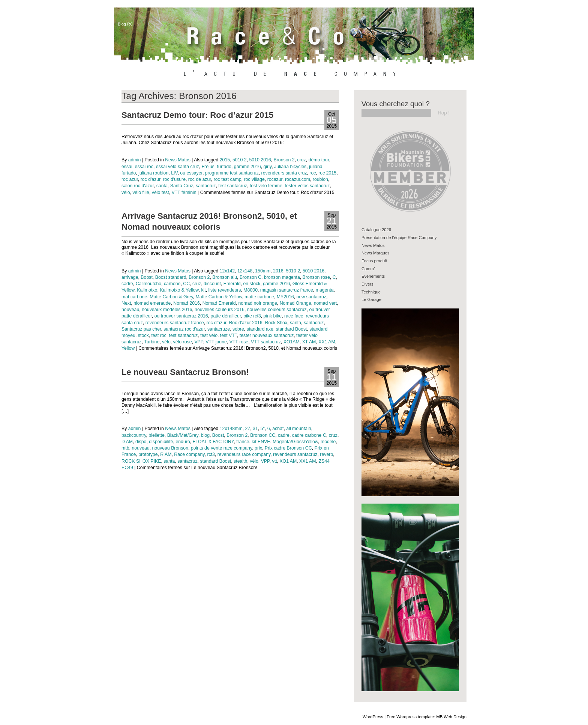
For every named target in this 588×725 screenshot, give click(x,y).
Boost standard (171, 277)
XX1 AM (327, 342)
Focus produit (374, 261)
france (243, 442)
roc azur (130, 179)
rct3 (211, 454)
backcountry (134, 435)
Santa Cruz (182, 186)
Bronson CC (263, 435)
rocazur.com (298, 179)
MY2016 (285, 297)
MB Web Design (451, 717)
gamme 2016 (247, 167)
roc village (254, 179)
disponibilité (161, 442)
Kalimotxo (147, 290)
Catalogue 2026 (376, 230)
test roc (159, 335)
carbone (172, 284)
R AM (166, 454)
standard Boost (292, 329)
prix (258, 448)
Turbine (152, 342)
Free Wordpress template (410, 717)
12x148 (245, 271)
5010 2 (240, 160)
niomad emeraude (152, 303)
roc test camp (228, 179)
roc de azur (200, 179)
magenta (325, 290)
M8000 (250, 290)
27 (248, 429)
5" (263, 429)
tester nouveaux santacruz (267, 335)
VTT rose (239, 342)
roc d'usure (174, 179)
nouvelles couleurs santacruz (277, 310)
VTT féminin (184, 193)
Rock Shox (276, 323)
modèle (328, 442)
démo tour (319, 160)
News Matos (178, 160)
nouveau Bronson (170, 448)
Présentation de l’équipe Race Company (399, 238)
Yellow (128, 348)
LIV (174, 173)
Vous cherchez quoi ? (396, 104)
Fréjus (208, 167)
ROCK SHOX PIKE (141, 461)
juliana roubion (153, 173)
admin (135, 160)
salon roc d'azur (138, 186)
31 (255, 429)
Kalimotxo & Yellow (179, 290)
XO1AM (292, 342)
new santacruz (311, 297)
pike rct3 (252, 316)
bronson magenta (282, 277)
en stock (252, 284)
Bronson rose (316, 277)
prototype (148, 454)
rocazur (275, 179)
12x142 (227, 271)
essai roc (144, 167)
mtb (125, 448)
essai (127, 167)
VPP (199, 342)
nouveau (130, 310)
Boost (147, 277)
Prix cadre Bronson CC (288, 448)
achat (278, 429)
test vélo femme (266, 186)
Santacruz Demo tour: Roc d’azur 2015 (197, 115)
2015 (225, 160)
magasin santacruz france (287, 290)
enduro (183, 442)
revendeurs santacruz (295, 454)
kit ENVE (261, 442)
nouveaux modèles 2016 (167, 310)
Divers (367, 284)
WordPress (373, 717)
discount (212, 284)
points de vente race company (221, 448)
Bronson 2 (284, 160)
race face (294, 316)
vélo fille (141, 193)
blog (205, 435)
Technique (371, 292)
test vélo (209, 335)
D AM (127, 442)
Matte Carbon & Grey (171, 297)
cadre (127, 284)
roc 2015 (327, 173)
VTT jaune (216, 342)
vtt (275, 461)
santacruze (219, 329)
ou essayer (191, 173)
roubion (320, 179)
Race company (189, 454)
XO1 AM (288, 461)
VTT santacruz (266, 342)
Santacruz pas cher (141, 329)
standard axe (260, 329)
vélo (126, 193)
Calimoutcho (148, 284)
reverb (326, 454)
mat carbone (134, 297)
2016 (278, 271)
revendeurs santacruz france (175, 323)
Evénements (373, 276)
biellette (156, 435)
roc (313, 173)
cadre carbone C (309, 435)
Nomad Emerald (219, 303)
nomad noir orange (257, 303)
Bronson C (250, 277)
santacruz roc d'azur (184, 329)
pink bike (273, 316)
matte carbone (259, 297)
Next (126, 303)
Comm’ (368, 269)
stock (143, 335)
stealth (240, 461)
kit (203, 290)
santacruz (206, 186)
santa (162, 186)
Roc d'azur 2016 (245, 323)
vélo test (160, 193)
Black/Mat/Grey (183, 435)
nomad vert (325, 303)
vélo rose (183, 342)
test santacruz (233, 186)
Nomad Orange (295, 303)
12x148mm (231, 429)
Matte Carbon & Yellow (219, 297)
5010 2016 (260, 160)
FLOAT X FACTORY (213, 442)
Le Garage (371, 299)
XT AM (309, 342)
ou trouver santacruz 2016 (181, 316)
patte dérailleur (226, 316)
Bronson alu (225, 277)
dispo (141, 442)
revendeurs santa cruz (284, 173)
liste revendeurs (225, 290)
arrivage (130, 277)
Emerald (232, 284)
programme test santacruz (232, 173)
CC (186, 284)
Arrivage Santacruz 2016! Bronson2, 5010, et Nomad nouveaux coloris (209, 221)
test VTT (229, 335)
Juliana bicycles (290, 167)
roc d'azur (151, 179)
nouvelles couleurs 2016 (220, 310)
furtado (224, 167)
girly (268, 167)
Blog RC (125, 24)
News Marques (376, 253)
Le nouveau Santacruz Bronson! (185, 372)
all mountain (298, 429)
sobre (238, 329)
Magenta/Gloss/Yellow (295, 442)
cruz (302, 160)
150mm (263, 271)
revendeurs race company (244, 454)
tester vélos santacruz (307, 186)
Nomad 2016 (187, 303)
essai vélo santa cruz (178, 167)
